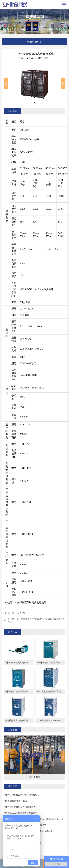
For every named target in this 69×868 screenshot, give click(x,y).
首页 (16, 29)
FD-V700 (21, 613)
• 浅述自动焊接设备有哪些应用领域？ (22, 795)
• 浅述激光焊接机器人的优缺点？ (20, 807)
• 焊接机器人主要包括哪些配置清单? (21, 813)
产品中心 (24, 29)
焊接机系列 (36, 29)
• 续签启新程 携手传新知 (16, 801)
